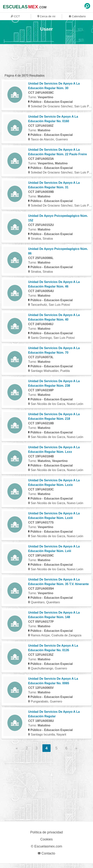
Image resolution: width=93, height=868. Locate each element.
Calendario (77, 16)
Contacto (46, 853)
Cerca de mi (46, 16)
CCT (15, 16)
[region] (44, 60)
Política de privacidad (46, 832)
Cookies (46, 839)
